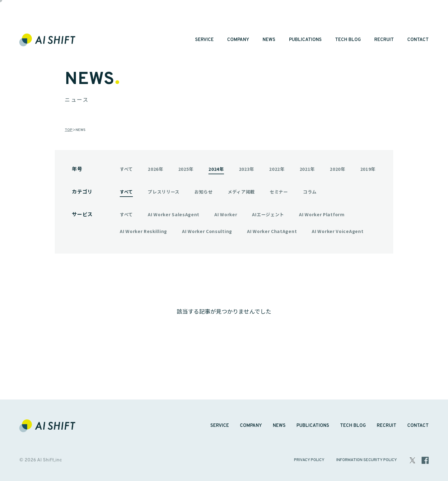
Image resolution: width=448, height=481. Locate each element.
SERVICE (204, 19)
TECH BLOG (348, 19)
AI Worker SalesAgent (174, 214)
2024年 (216, 169)
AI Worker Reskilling (143, 231)
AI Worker (226, 214)
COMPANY (238, 19)
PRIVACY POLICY (309, 460)
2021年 (307, 169)
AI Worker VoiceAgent (338, 231)
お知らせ (204, 192)
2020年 (338, 169)
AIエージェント (268, 214)
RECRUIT (384, 19)
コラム (310, 192)
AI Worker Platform (322, 214)
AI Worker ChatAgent (272, 231)
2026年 (156, 169)
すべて (126, 169)
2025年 (186, 169)
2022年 (277, 169)
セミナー (279, 192)
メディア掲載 (241, 192)
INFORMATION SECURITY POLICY (367, 460)
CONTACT (418, 19)
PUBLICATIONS (305, 19)
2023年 (247, 169)
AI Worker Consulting (207, 231)
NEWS (269, 19)
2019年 (368, 169)
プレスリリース (164, 192)
